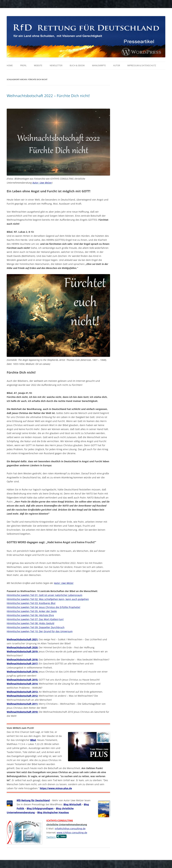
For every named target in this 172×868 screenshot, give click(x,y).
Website (38, 65)
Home (10, 65)
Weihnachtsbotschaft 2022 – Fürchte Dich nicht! (48, 96)
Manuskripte (99, 65)
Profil (23, 65)
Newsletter (56, 65)
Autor (117, 65)
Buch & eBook (77, 65)
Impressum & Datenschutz (142, 65)
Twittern (51, 837)
